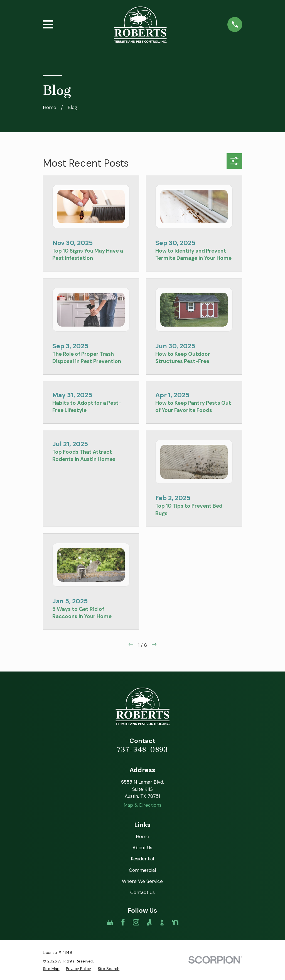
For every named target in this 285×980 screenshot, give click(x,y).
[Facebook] (123, 922)
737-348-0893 (142, 750)
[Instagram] (136, 922)
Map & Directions (142, 805)
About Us (142, 848)
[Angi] (149, 922)
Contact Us (142, 892)
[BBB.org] (162, 922)
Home (142, 836)
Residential (142, 859)
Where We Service (142, 881)
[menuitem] (51, 969)
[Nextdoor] (175, 922)
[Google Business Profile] (110, 922)
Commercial (142, 870)
